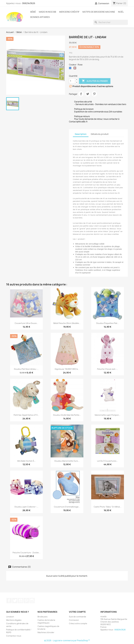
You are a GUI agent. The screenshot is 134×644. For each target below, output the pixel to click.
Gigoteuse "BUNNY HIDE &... (67, 369)
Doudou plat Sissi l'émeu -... (26, 369)
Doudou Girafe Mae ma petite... (67, 415)
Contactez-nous (14, 636)
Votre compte (77, 612)
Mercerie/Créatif (69, 12)
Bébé (33, 12)
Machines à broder (46, 632)
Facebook (9, 601)
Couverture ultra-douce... (26, 323)
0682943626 (29, 3)
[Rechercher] (111, 22)
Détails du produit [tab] (100, 134)
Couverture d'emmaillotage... (67, 507)
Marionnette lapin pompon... (108, 415)
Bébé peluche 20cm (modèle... (67, 323)
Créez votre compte (78, 623)
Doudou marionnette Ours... (67, 461)
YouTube (21, 601)
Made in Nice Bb (48, 12)
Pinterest (94, 94)
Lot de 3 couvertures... (108, 461)
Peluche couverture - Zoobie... (26, 553)
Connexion (74, 620)
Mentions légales (14, 620)
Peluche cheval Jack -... (108, 369)
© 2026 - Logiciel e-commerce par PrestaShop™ (67, 641)
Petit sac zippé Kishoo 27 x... (26, 415)
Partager (81, 94)
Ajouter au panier (95, 81)
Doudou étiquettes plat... (108, 323)
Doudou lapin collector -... (26, 507)
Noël (121, 12)
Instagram (32, 601)
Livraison (10, 617)
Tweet (88, 94)
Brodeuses (43, 617)
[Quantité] (72, 81)
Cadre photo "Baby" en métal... (108, 507)
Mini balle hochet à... (26, 461)
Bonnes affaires (40, 17)
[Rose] (75, 69)
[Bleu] (71, 69)
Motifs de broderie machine (99, 12)
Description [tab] (81, 134)
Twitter (15, 601)
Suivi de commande (78, 617)
